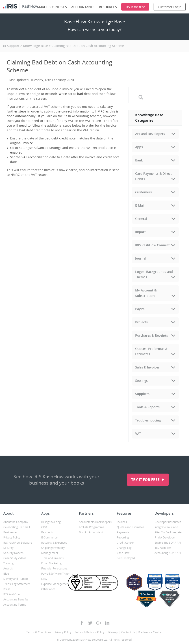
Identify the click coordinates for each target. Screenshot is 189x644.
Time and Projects (52, 558)
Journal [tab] (141, 258)
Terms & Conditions (39, 632)
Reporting (123, 537)
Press (7, 589)
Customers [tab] (143, 192)
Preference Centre (150, 632)
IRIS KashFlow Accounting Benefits (16, 597)
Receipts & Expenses (54, 543)
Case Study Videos (15, 558)
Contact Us (128, 632)
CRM (44, 527)
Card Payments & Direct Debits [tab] (153, 176)
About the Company (16, 522)
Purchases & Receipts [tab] (152, 335)
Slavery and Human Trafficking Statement (17, 581)
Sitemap (113, 632)
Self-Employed (126, 558)
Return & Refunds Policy (89, 632)
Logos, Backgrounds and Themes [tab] (154, 274)
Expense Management (55, 584)
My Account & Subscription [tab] (146, 293)
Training (9, 563)
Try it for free (146, 480)
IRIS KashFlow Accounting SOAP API (168, 550)
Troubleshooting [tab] (148, 420)
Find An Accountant (91, 532)
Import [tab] (140, 232)
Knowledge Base (36, 46)
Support (13, 46)
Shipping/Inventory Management (53, 550)
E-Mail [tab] (140, 205)
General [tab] (141, 219)
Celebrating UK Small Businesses (17, 530)
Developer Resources (168, 522)
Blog (6, 574)
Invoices (122, 522)
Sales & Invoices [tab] (147, 367)
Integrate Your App (166, 527)
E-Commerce (49, 537)
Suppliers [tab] (142, 394)
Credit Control (126, 543)
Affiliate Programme (92, 527)
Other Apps (48, 589)
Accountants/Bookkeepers (94, 522)
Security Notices (13, 553)
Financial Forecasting (54, 568)
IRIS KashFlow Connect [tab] (152, 245)
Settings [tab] (141, 380)
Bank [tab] (139, 160)
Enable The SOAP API (168, 543)
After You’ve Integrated (169, 532)
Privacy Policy (12, 537)
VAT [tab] (138, 433)
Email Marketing (51, 563)
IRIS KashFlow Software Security (18, 545)
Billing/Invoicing (51, 522)
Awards (8, 568)
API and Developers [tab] (150, 134)
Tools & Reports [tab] (147, 407)
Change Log (124, 548)
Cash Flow (123, 553)
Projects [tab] (141, 322)
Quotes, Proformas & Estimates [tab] (151, 351)
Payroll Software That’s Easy (55, 576)
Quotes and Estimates (130, 527)
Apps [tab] (139, 147)
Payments (47, 532)
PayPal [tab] (140, 309)
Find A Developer (165, 537)
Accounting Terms (15, 605)
